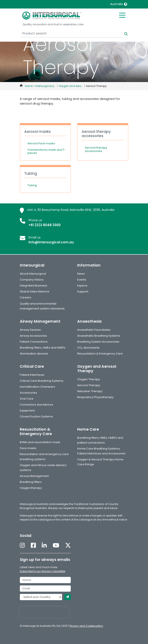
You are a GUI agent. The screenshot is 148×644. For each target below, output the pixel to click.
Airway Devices (30, 330)
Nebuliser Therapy (90, 391)
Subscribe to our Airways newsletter (43, 571)
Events (82, 280)
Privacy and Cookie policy (86, 626)
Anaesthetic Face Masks (94, 330)
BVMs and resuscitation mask (40, 442)
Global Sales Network (35, 292)
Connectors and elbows (36, 405)
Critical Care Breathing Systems (42, 381)
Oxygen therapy (31, 488)
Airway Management (34, 476)
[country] (41, 597)
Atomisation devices (34, 354)
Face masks (28, 448)
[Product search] (71, 33)
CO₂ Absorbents (88, 348)
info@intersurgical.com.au (51, 242)
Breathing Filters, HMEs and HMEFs (43, 348)
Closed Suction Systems (36, 416)
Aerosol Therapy (89, 385)
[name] (45, 580)
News (81, 274)
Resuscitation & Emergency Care (100, 354)
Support (83, 292)
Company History (32, 280)
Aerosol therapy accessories (96, 149)
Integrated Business (33, 286)
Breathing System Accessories (98, 342)
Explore (82, 286)
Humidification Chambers (37, 387)
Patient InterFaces (32, 375)
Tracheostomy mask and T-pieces (47, 151)
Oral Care (27, 399)
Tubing (32, 185)
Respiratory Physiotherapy (95, 397)
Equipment (27, 411)
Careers (26, 297)
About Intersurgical (33, 274)
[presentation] (44, 612)
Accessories (28, 393)
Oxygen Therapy (89, 379)
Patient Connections (34, 342)
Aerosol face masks (41, 143)
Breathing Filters (31, 482)
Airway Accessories (33, 336)
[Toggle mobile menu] (122, 15)
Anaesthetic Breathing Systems (99, 336)
